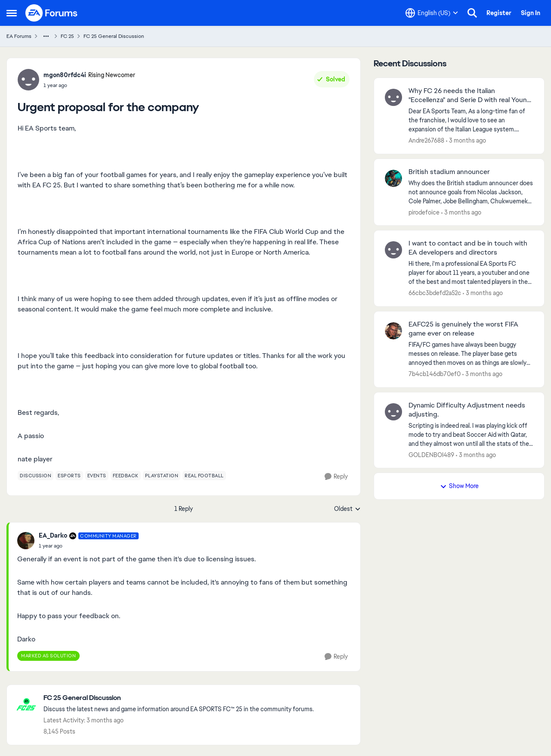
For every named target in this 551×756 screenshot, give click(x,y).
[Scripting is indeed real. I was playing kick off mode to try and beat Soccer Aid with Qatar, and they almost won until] (471, 434)
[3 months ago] (466, 141)
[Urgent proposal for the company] (89, 546)
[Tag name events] (97, 476)
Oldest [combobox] (347, 509)
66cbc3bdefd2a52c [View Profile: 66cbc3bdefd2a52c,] (435, 293)
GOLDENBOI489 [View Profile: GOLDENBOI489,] (431, 454)
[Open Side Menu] (12, 13)
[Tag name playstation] (162, 476)
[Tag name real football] (204, 476)
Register (499, 13)
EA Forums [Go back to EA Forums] (19, 36)
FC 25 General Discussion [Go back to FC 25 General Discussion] (114, 36)
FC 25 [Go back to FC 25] (67, 36)
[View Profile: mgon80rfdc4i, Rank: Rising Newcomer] (28, 80)
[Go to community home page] (52, 13)
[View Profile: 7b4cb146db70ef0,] (393, 331)
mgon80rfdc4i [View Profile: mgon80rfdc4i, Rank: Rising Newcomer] (65, 75)
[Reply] (336, 477)
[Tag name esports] (69, 476)
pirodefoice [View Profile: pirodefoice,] (424, 212)
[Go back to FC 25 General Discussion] (179, 698)
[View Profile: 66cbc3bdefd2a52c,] (393, 250)
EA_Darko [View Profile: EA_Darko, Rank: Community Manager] (53, 535)
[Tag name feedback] (126, 476)
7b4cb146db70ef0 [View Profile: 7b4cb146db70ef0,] (435, 374)
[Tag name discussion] (36, 476)
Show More (459, 486)
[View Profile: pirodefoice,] (393, 178)
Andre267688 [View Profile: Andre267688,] (426, 140)
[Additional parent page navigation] (46, 36)
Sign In (531, 13)
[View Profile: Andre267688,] (393, 97)
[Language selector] (432, 13)
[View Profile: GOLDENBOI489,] (393, 412)
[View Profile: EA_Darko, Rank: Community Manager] (26, 541)
